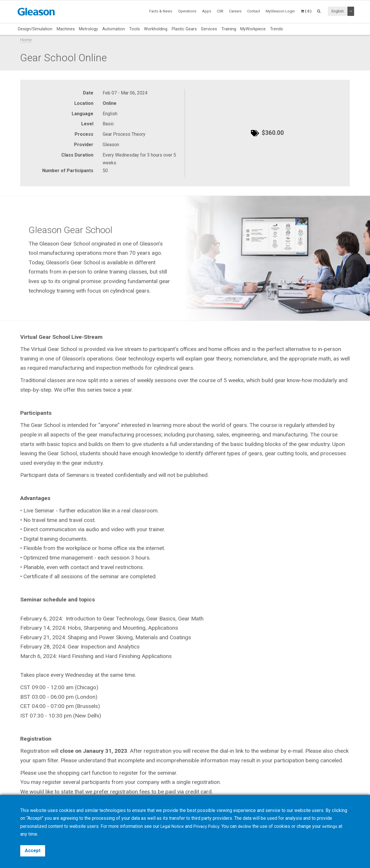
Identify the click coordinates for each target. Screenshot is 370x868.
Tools (135, 29)
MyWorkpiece (253, 29)
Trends (276, 29)
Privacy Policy (210, 826)
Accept (33, 851)
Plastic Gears (184, 29)
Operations (187, 11)
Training (229, 29)
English (338, 11)
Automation (114, 29)
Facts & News (161, 11)
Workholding (156, 29)
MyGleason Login (280, 11)
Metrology (88, 29)
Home (26, 40)
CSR (220, 11)
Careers (235, 11)
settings (337, 826)
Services (209, 29)
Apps (207, 11)
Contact (254, 11)
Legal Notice (173, 826)
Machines (66, 29)
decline (250, 826)
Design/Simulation (35, 29)
